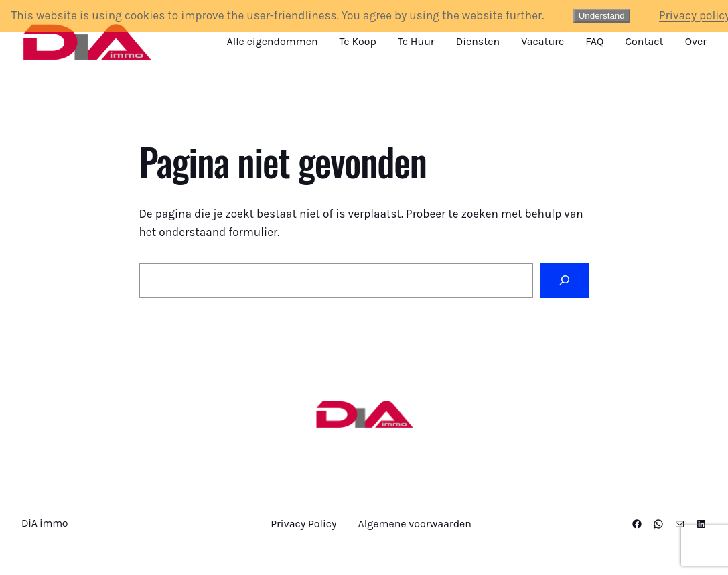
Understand (602, 16)
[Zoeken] (565, 280)
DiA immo (45, 523)
